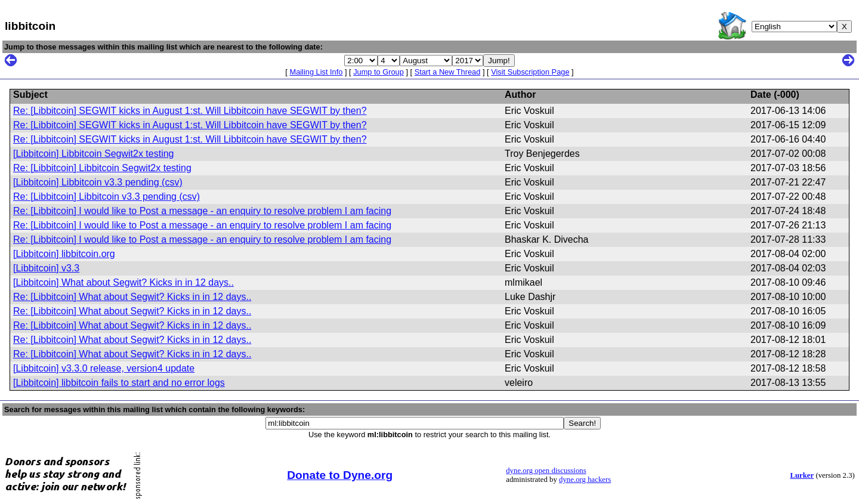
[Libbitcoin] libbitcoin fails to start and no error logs (119, 383)
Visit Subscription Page (530, 72)
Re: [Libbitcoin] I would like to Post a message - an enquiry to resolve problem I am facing (202, 211)
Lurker (802, 475)
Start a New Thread (448, 72)
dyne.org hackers (585, 480)
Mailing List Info (316, 72)
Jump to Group (378, 72)
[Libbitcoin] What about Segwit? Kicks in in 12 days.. (123, 282)
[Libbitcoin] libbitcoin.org (64, 254)
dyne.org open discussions (546, 471)
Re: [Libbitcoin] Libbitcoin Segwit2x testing (102, 168)
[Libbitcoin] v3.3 (46, 268)
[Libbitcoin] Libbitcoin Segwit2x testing (94, 154)
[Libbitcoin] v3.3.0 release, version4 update (104, 368)
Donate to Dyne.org (340, 475)
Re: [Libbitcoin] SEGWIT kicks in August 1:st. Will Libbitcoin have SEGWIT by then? (190, 111)
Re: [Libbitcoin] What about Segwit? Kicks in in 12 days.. (132, 297)
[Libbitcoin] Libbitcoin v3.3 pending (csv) (98, 182)
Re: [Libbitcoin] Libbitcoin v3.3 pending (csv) (106, 197)
